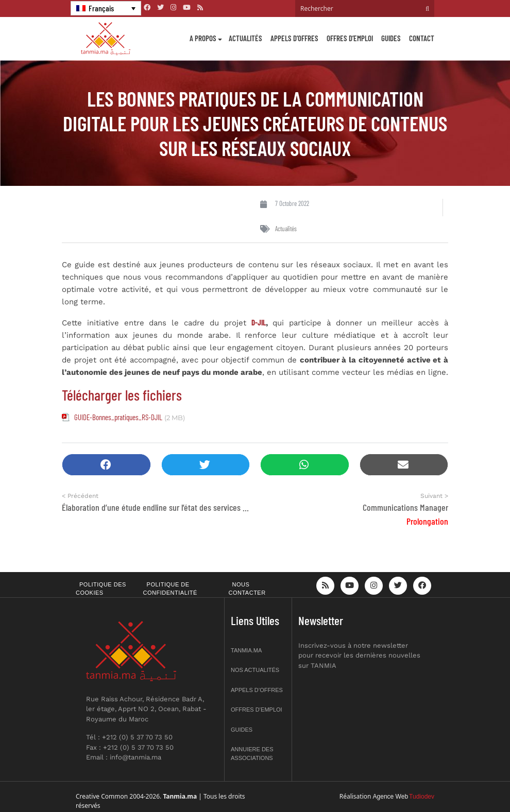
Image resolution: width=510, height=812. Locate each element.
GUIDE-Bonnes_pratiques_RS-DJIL (118, 417)
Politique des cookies (101, 589)
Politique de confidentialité (170, 589)
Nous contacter (247, 589)
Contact (422, 38)
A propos (203, 38)
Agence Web (391, 797)
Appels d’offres (294, 38)
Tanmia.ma (246, 650)
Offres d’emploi (350, 38)
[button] (106, 465)
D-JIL (259, 322)
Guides (391, 38)
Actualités (245, 38)
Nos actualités (255, 670)
